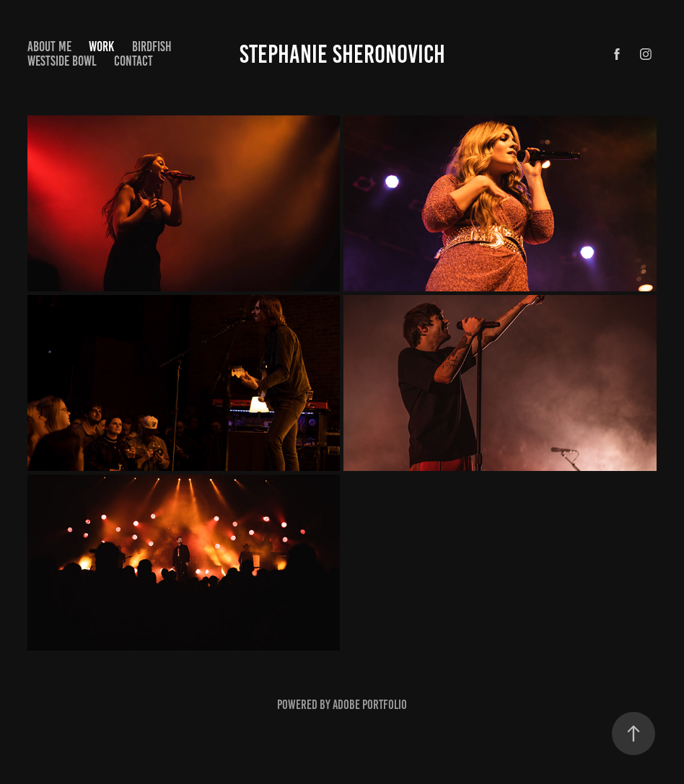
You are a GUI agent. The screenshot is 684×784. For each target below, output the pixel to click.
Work (101, 47)
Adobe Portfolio (370, 705)
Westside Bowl (62, 61)
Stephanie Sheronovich (342, 54)
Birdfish (152, 47)
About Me (49, 47)
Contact (133, 61)
